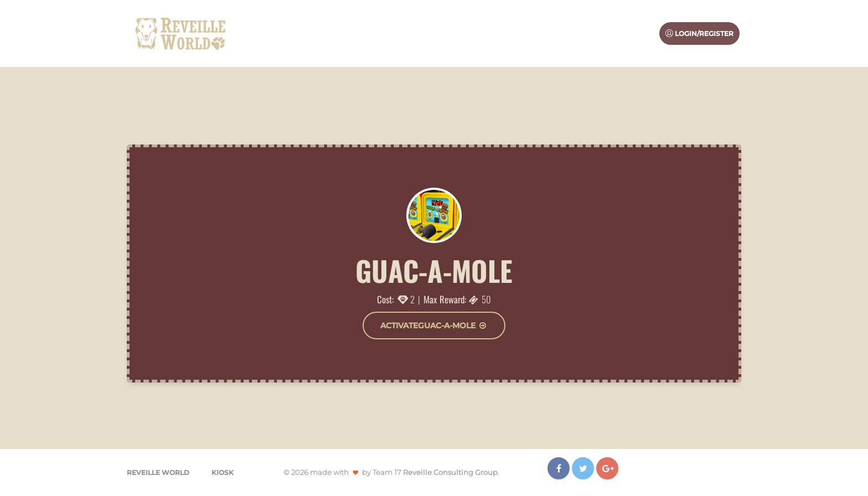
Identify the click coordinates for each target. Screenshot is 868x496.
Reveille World (158, 472)
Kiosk (223, 472)
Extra (632, 33)
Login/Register (699, 33)
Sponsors (578, 33)
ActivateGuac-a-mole (434, 325)
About (468, 33)
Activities (516, 33)
